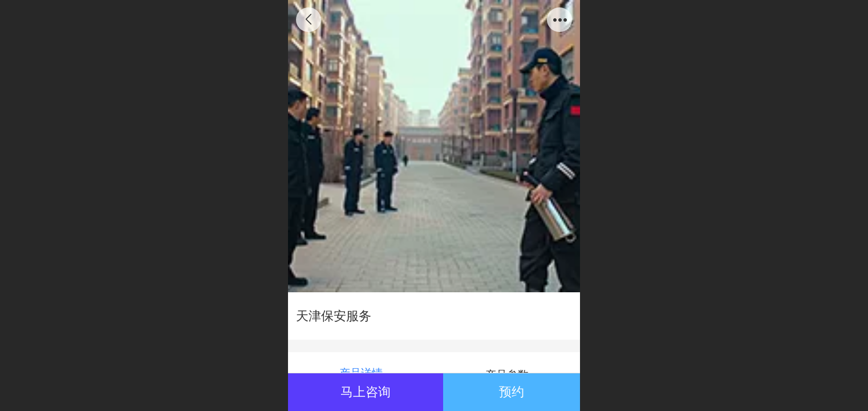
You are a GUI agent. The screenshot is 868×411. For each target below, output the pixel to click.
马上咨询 (366, 392)
